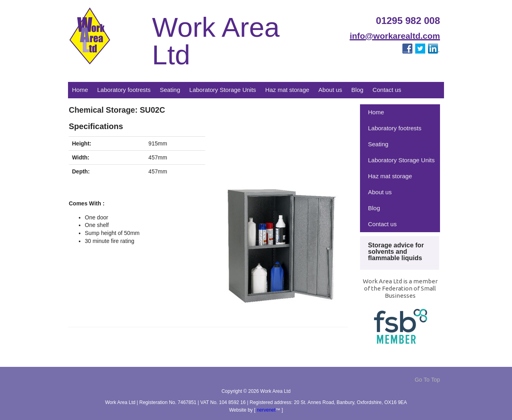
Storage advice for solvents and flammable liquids (396, 252)
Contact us (387, 90)
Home (80, 90)
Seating (170, 90)
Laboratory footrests (124, 90)
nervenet (266, 410)
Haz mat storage (287, 90)
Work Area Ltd (216, 41)
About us (330, 90)
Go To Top (427, 380)
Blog (357, 90)
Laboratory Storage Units (223, 90)
